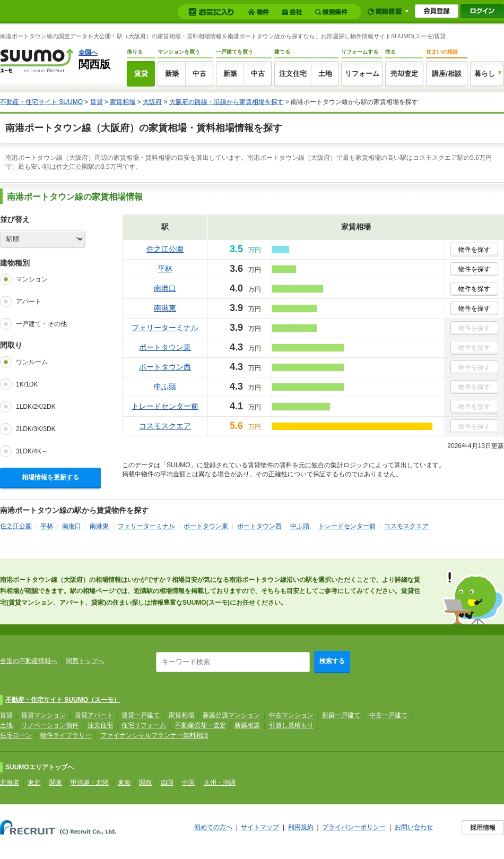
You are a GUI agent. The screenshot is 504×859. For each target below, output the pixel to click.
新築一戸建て (341, 715)
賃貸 (141, 74)
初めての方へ (213, 827)
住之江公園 (165, 249)
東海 (124, 783)
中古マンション (291, 715)
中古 (199, 74)
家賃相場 (123, 102)
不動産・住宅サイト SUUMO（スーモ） (63, 700)
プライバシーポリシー (354, 827)
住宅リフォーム (144, 725)
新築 (172, 74)
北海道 (10, 783)
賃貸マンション (44, 715)
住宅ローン (16, 735)
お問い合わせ (414, 827)
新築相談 (247, 725)
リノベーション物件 (50, 725)
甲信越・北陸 (90, 783)
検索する (332, 661)
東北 (34, 783)
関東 (56, 783)
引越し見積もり (291, 725)
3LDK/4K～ (32, 451)
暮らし (485, 74)
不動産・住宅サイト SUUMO (41, 102)
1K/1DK (27, 384)
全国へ (88, 53)
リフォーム (362, 74)
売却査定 (404, 74)
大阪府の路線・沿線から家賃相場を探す (227, 102)
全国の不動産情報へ (29, 661)
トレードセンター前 (165, 406)
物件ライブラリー (66, 735)
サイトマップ (260, 827)
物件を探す (474, 250)
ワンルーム (32, 362)
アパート (29, 302)
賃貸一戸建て (141, 715)
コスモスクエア (165, 426)
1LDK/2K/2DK (36, 407)
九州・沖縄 (220, 783)
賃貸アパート (94, 715)
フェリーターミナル (165, 328)
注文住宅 (293, 74)
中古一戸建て (388, 715)
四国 (167, 783)
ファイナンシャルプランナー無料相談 (154, 735)
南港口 (165, 288)
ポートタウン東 (165, 347)
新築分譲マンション (231, 715)
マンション (32, 279)
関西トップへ (85, 661)
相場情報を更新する (50, 477)
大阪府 (152, 102)
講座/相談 (447, 74)
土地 (325, 74)
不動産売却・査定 (201, 725)
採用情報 (483, 828)
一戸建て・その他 (41, 324)
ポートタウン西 (165, 367)
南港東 (165, 308)
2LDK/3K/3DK (36, 429)
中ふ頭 (165, 386)
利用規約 (301, 827)
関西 (145, 783)
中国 (188, 783)
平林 (165, 269)
